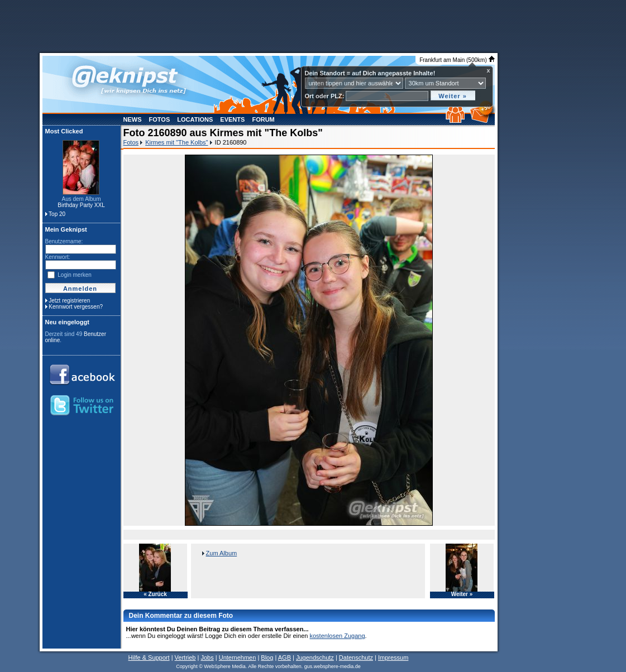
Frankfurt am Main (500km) (457, 60)
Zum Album (222, 553)
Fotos (160, 119)
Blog (267, 657)
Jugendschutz (315, 657)
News (133, 119)
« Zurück (155, 594)
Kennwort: (58, 257)
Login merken (75, 275)
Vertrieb (185, 657)
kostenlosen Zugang (337, 636)
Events (232, 119)
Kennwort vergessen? (76, 307)
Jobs (207, 657)
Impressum (393, 657)
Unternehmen (238, 657)
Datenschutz (356, 657)
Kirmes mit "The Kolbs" (176, 142)
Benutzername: (64, 241)
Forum (263, 119)
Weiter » (462, 594)
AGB (285, 657)
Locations (195, 119)
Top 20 (57, 214)
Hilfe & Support (149, 657)
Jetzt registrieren (69, 301)
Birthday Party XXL (81, 205)
